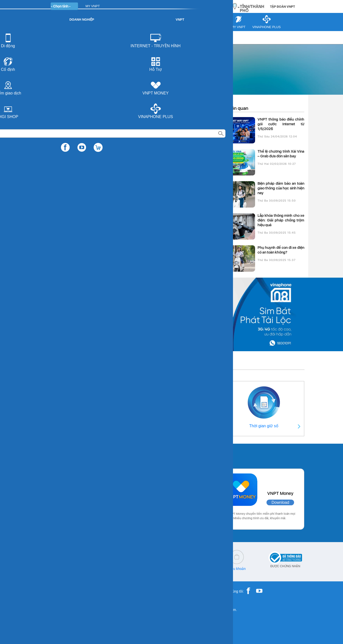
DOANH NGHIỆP (125, 6)
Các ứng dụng (60, 455)
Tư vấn (61, 37)
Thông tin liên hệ (79, 426)
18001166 (69, 569)
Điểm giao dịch (170, 426)
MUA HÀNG (212, 6)
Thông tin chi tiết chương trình (76, 150)
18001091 (50, 569)
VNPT (44, 37)
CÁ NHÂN (97, 6)
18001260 (61, 572)
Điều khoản (237, 569)
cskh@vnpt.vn (105, 569)
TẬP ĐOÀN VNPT (283, 7)
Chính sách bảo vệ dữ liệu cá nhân (193, 570)
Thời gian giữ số (264, 426)
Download (98, 502)
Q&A (149, 569)
